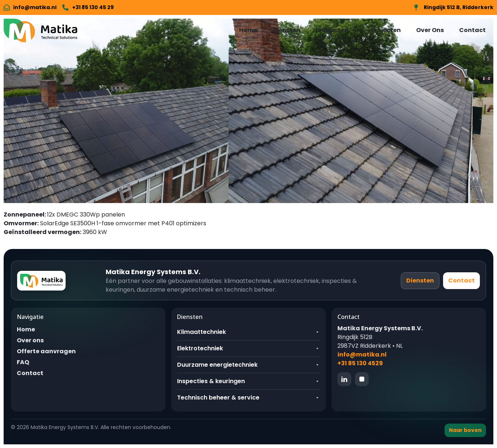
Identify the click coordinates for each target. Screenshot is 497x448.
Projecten (386, 30)
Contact (472, 30)
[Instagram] (362, 379)
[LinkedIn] (344, 379)
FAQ (23, 362)
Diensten (286, 30)
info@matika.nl (362, 354)
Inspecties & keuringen (248, 381)
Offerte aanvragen (46, 351)
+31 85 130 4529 (360, 363)
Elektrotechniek (248, 348)
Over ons (30, 340)
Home (248, 30)
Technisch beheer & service (248, 398)
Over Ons (430, 30)
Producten (336, 30)
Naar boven (465, 430)
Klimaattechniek (248, 332)
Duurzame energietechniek (248, 365)
